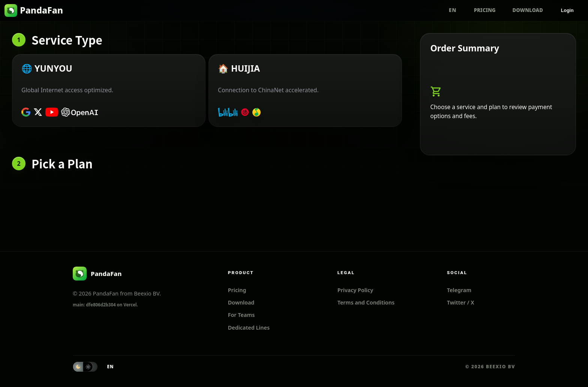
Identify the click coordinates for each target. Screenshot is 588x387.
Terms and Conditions (366, 302)
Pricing (485, 10)
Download (528, 10)
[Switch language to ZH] (453, 10)
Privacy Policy (355, 290)
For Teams (241, 315)
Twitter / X (461, 302)
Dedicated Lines (249, 328)
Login (567, 10)
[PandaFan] (97, 274)
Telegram (459, 290)
